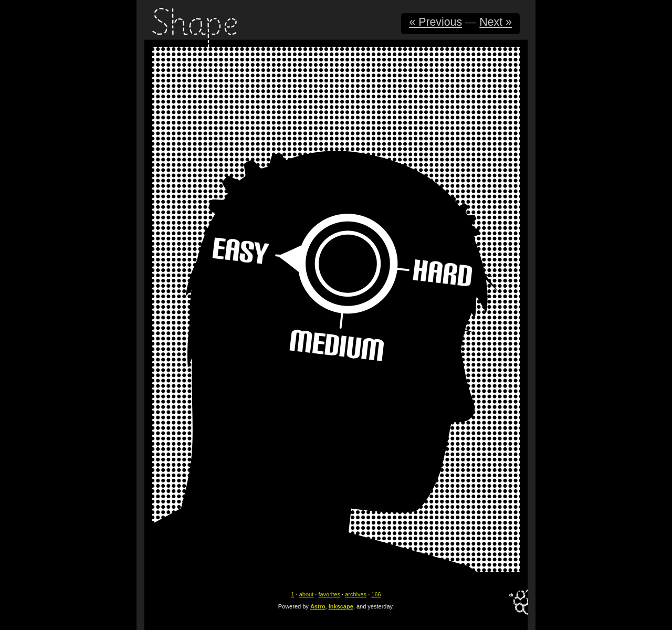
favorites (329, 594)
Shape (195, 28)
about (307, 594)
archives (356, 594)
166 (376, 594)
